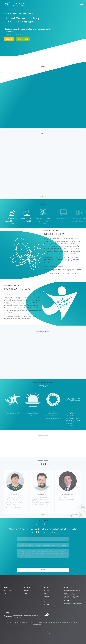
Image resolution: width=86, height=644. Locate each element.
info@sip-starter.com (70, 598)
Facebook (47, 591)
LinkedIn (47, 602)
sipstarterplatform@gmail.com (73, 604)
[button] (40, 196)
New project (23, 39)
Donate (26, 593)
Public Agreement (37, 633)
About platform (8, 591)
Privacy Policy (50, 633)
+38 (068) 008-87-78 (70, 595)
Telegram (47, 605)
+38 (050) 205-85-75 (70, 596)
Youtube (47, 599)
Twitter (46, 593)
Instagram (47, 596)
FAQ (5, 593)
